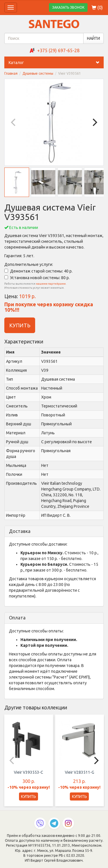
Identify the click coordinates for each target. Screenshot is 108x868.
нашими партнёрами (51, 284)
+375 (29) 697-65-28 (58, 50)
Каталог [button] (56, 63)
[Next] (94, 122)
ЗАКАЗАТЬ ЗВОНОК (68, 7)
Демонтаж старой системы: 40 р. (38, 271)
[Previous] (14, 122)
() (97, 7)
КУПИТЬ (20, 325)
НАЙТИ (93, 38)
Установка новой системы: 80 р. (37, 278)
